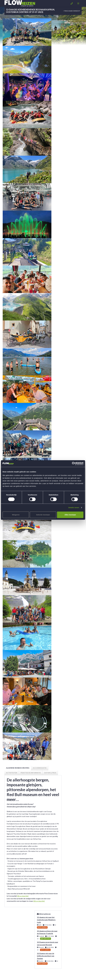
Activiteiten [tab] (12, 773)
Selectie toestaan (43, 515)
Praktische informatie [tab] (31, 773)
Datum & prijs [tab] (50, 773)
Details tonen (74, 508)
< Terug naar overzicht (72, 11)
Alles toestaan (70, 515)
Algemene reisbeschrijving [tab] (18, 768)
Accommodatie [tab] (40, 768)
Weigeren (16, 515)
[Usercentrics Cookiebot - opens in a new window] (74, 464)
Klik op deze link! (23, 896)
